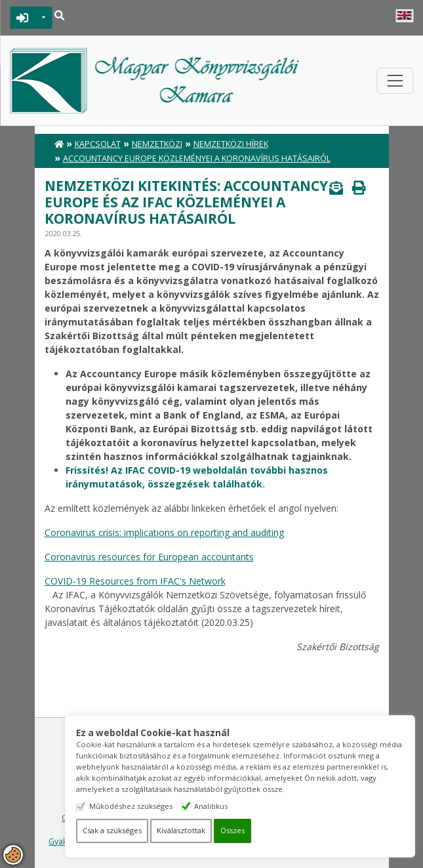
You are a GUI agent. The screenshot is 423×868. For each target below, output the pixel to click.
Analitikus (231, 806)
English (404, 16)
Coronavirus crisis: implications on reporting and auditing (164, 532)
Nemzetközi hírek (231, 144)
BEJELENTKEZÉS (23, 18)
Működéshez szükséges (151, 806)
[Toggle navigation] (395, 81)
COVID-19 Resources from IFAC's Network (135, 581)
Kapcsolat (98, 144)
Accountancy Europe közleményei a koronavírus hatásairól (197, 158)
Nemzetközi (157, 144)
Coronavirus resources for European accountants (149, 557)
